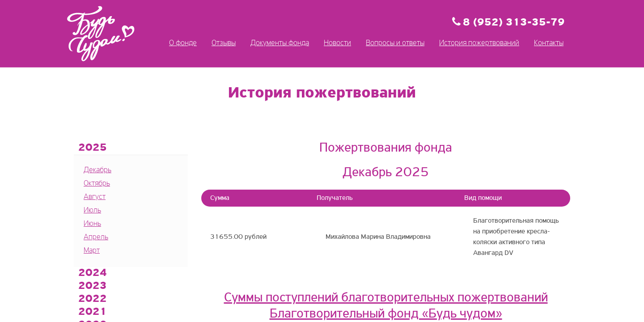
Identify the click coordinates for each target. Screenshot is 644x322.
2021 (93, 312)
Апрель (96, 237)
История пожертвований (479, 43)
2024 (93, 273)
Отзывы (224, 43)
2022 (93, 299)
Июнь (92, 224)
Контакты (549, 43)
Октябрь (97, 184)
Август (95, 197)
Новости (337, 43)
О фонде (183, 43)
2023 (93, 286)
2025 (93, 148)
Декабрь (97, 170)
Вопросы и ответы (395, 43)
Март (92, 251)
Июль (92, 210)
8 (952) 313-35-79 (514, 23)
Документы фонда (280, 43)
